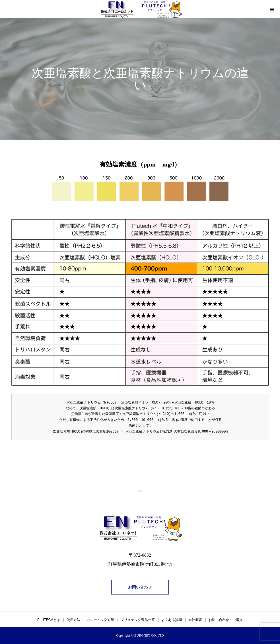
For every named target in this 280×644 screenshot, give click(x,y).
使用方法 (73, 620)
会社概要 (195, 620)
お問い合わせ (140, 587)
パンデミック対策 (100, 620)
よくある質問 (172, 620)
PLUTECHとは (49, 620)
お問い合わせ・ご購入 (226, 620)
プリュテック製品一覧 (138, 620)
